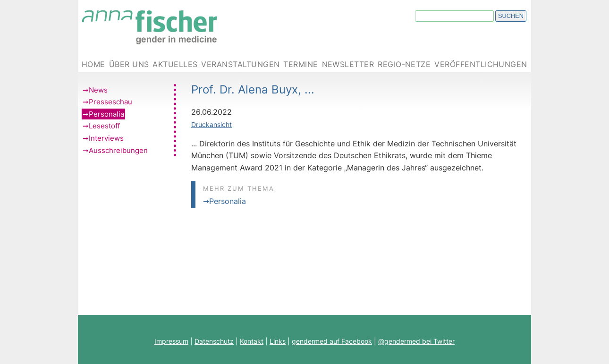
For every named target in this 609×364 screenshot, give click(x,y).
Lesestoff (104, 126)
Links (278, 341)
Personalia (106, 114)
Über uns (129, 64)
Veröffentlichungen (481, 64)
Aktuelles (175, 64)
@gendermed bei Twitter (416, 341)
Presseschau (110, 102)
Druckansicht (211, 124)
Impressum (171, 341)
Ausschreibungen (118, 150)
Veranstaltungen (240, 64)
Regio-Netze (404, 64)
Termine (300, 64)
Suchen (511, 16)
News (98, 90)
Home (93, 64)
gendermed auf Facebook (332, 341)
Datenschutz (214, 341)
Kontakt (252, 341)
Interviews (106, 138)
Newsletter (348, 64)
